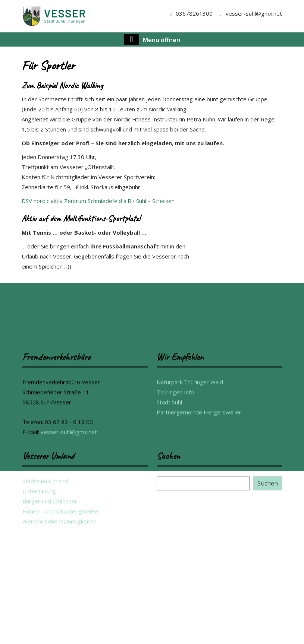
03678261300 (190, 13)
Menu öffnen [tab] (152, 39)
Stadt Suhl (169, 525)
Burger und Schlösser (50, 624)
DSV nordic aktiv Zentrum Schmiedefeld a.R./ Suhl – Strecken (98, 201)
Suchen (268, 606)
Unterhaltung (39, 614)
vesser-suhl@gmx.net (250, 13)
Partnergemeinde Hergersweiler (199, 535)
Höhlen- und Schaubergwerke (60, 634)
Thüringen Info (175, 515)
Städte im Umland (45, 604)
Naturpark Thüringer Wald (190, 505)
